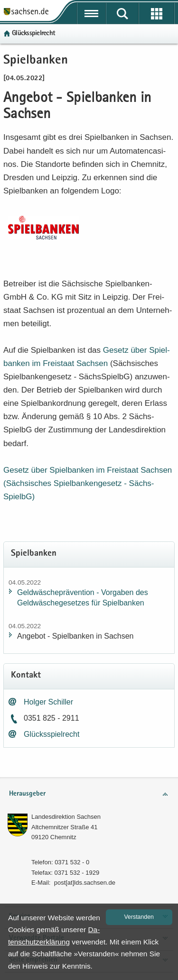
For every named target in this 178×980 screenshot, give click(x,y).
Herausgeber (27, 794)
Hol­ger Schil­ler (48, 702)
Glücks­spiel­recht (33, 33)
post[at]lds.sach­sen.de (85, 883)
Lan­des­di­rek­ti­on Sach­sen (66, 817)
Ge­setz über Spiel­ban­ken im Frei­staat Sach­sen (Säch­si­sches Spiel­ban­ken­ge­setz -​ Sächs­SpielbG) (88, 483)
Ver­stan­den (139, 917)
